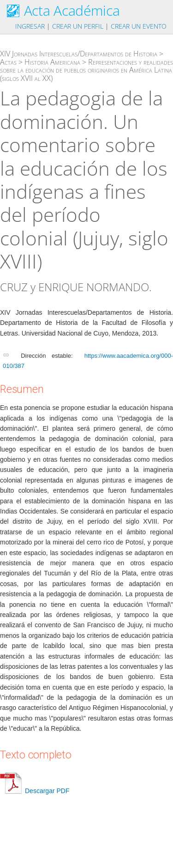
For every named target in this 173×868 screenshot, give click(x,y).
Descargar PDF (35, 791)
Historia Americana (52, 62)
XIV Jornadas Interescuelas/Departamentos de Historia (79, 54)
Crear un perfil (78, 26)
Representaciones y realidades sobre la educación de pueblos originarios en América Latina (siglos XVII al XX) (86, 70)
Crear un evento (139, 26)
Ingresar (30, 26)
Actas (8, 62)
